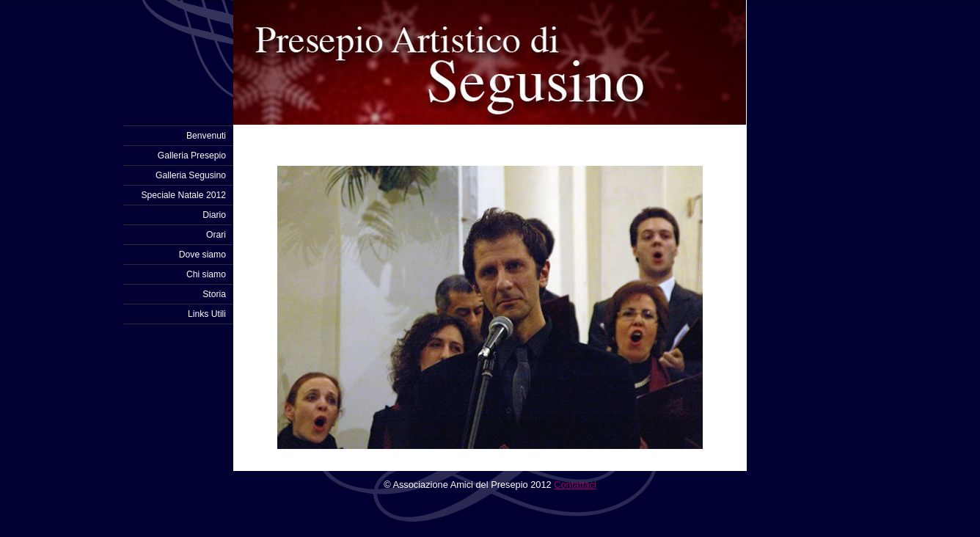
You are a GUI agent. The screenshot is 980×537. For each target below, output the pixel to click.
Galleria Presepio (192, 156)
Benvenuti (206, 136)
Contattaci (575, 485)
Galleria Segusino (191, 175)
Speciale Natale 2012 (183, 195)
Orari (216, 235)
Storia (214, 294)
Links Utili (207, 314)
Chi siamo (206, 274)
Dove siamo (202, 255)
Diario (214, 215)
